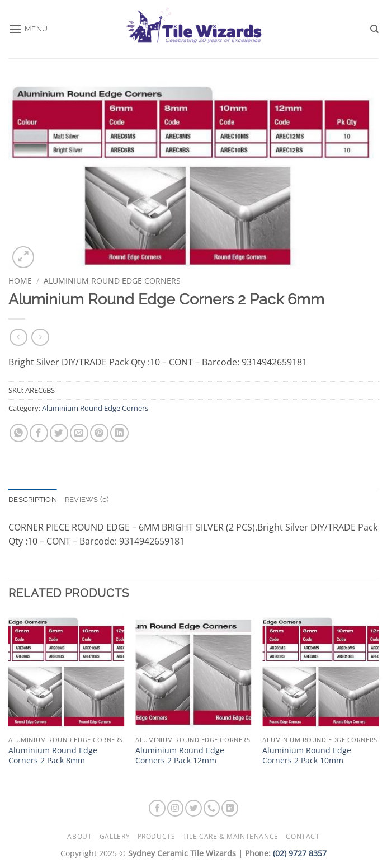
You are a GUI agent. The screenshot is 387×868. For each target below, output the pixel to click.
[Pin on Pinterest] (99, 433)
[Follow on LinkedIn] (230, 808)
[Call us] (212, 808)
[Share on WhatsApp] (19, 433)
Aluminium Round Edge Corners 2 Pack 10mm (307, 756)
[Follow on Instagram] (176, 808)
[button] (28, 29)
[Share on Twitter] (59, 433)
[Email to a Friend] (79, 433)
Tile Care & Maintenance (231, 836)
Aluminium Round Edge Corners (112, 281)
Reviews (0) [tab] (87, 499)
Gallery (115, 836)
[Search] (374, 29)
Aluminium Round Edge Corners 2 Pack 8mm (53, 756)
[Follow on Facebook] (157, 808)
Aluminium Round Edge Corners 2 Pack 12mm (180, 756)
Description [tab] (33, 499)
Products (157, 836)
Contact (303, 836)
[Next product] (18, 337)
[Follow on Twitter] (193, 808)
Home (20, 281)
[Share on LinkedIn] (119, 433)
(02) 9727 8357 (300, 853)
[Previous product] (40, 337)
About (79, 836)
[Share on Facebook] (39, 433)
